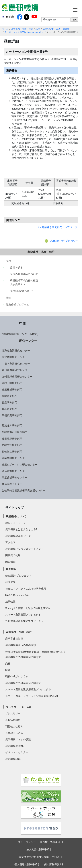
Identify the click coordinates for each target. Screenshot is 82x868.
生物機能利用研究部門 (15, 432)
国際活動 (10, 562)
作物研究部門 (9, 396)
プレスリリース (14, 713)
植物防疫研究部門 (12, 445)
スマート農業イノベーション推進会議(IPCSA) (32, 696)
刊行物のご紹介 (14, 726)
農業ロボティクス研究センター (20, 465)
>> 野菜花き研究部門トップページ (58, 227)
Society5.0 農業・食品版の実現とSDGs (28, 608)
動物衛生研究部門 (12, 452)
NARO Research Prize (18, 595)
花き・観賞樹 (63, 29)
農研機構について (16, 516)
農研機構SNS (13, 759)
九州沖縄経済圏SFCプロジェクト (24, 621)
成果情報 (10, 602)
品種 (38, 29)
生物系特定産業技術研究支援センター (24, 490)
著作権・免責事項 (50, 842)
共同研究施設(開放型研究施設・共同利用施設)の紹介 (35, 652)
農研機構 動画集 (15, 746)
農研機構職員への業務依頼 (21, 645)
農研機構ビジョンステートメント (24, 549)
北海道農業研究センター (16, 351)
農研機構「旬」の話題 (18, 739)
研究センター (28, 341)
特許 (8, 670)
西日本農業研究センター (16, 370)
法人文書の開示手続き (39, 849)
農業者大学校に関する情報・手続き (39, 857)
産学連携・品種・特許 (22, 29)
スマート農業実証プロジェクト (23, 615)
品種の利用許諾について (64, 241)
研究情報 (11, 569)
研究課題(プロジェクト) (19, 576)
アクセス (10, 542)
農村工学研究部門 (12, 383)
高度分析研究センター (15, 478)
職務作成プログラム (17, 676)
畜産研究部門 (9, 403)
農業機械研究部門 (12, 390)
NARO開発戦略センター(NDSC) (20, 334)
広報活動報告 (13, 720)
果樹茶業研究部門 (12, 415)
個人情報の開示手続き (27, 864)
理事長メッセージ (15, 523)
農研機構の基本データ (18, 536)
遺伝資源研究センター (15, 471)
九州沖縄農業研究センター (17, 377)
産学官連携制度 (14, 639)
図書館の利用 (13, 555)
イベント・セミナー (17, 752)
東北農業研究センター (15, 357)
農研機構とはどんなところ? (21, 529)
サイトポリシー (27, 842)
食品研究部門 (9, 409)
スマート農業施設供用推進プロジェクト (28, 689)
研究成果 (10, 582)
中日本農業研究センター (16, 364)
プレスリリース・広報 (19, 707)
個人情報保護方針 (54, 864)
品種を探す (48, 29)
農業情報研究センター (15, 458)
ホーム (5, 29)
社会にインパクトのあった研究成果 (26, 589)
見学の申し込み (14, 733)
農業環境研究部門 (12, 439)
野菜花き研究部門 (12, 426)
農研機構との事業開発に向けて (23, 657)
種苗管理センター (12, 484)
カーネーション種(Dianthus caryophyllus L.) (25, 32)
